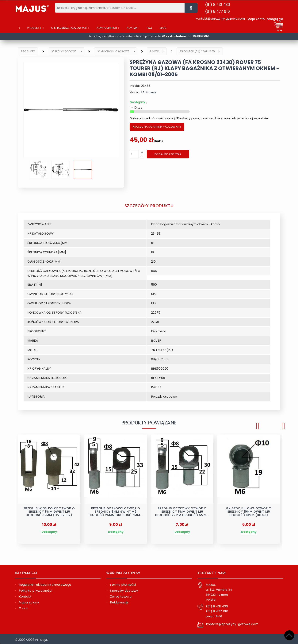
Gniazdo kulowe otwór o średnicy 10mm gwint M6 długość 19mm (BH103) (249, 510)
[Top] (289, 635)
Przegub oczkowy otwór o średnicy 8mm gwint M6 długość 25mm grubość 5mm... (116, 510)
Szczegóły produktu (149, 206)
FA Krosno (148, 92)
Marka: (135, 92)
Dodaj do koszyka (168, 154)
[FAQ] (149, 28)
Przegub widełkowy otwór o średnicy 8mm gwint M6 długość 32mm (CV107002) (49, 510)
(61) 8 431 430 (218, 5)
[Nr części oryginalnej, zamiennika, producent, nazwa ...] (191, 8)
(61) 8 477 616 (217, 11)
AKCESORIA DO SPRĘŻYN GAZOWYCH (157, 127)
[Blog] (163, 28)
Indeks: (135, 86)
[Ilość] (134, 154)
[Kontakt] (133, 28)
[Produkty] (35, 28)
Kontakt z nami (212, 571)
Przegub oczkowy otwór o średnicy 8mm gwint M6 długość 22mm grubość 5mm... (182, 510)
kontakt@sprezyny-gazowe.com (220, 19)
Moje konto (256, 19)
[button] (70, 28)
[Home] (19, 28)
